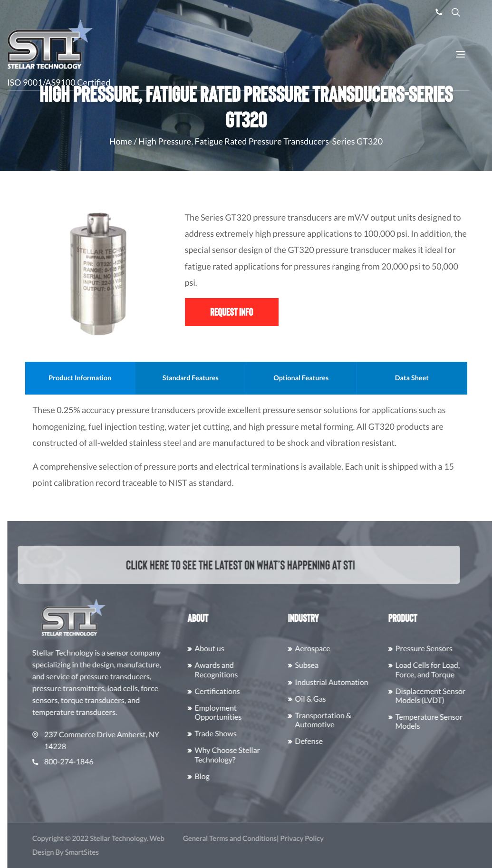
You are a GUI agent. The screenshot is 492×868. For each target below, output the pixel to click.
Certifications (236, 691)
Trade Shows (235, 734)
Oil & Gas (330, 699)
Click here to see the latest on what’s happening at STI (233, 565)
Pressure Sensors (444, 649)
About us (229, 649)
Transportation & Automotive (343, 720)
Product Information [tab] (116, 378)
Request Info (232, 312)
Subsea (327, 665)
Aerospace (332, 649)
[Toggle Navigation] (460, 54)
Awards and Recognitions (236, 670)
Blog (222, 776)
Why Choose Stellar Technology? (247, 755)
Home (121, 141)
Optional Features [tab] (336, 378)
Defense (328, 741)
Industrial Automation (351, 682)
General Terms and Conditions (249, 839)
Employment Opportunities (237, 713)
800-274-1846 (82, 762)
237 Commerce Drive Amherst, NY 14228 (115, 741)
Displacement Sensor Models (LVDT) (450, 696)
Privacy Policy (321, 839)
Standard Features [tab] (226, 378)
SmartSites (101, 852)
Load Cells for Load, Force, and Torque (447, 670)
